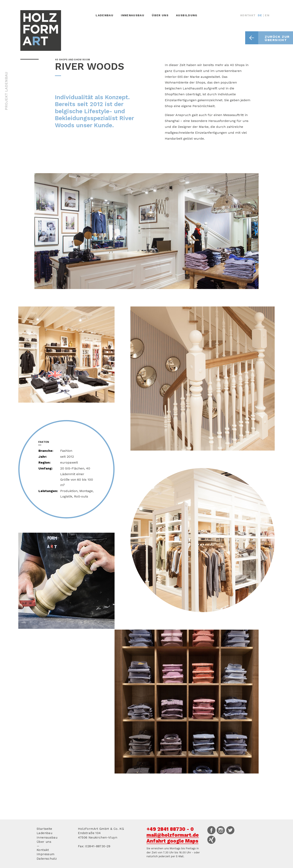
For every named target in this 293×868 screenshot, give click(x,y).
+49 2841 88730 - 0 (170, 829)
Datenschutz (47, 859)
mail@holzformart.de (173, 835)
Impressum (45, 854)
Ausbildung (187, 15)
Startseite (44, 829)
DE (260, 15)
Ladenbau (104, 15)
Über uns (160, 15)
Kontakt (248, 15)
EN (267, 15)
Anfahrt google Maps (172, 841)
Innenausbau (133, 15)
